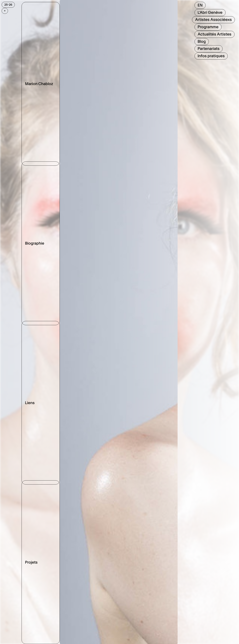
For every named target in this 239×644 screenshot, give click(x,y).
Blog (202, 41)
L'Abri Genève (210, 12)
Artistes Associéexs (214, 20)
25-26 (8, 5)
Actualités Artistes (215, 34)
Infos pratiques (211, 56)
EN (200, 5)
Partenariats (209, 49)
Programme (208, 27)
